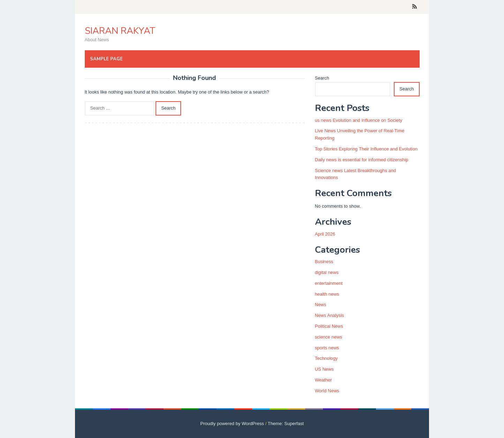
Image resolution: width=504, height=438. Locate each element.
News (321, 305)
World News (327, 391)
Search (322, 78)
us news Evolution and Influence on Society (359, 120)
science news (329, 337)
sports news (327, 348)
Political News (329, 326)
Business (324, 262)
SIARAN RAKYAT (120, 31)
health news (327, 294)
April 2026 (325, 234)
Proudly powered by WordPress (232, 424)
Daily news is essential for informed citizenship (362, 160)
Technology (326, 358)
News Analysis (330, 315)
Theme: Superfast (285, 424)
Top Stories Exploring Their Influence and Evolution (366, 149)
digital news (327, 272)
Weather (324, 380)
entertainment (329, 283)
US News (324, 369)
